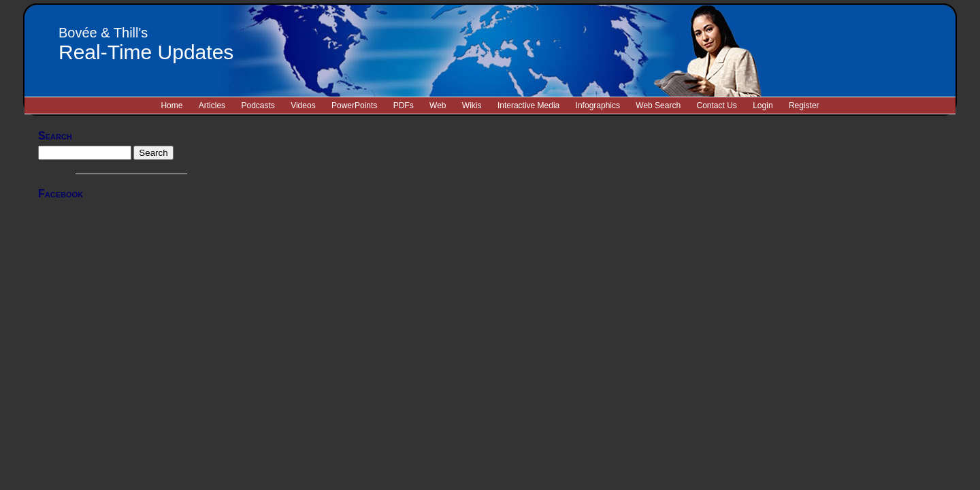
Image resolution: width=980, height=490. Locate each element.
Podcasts (258, 105)
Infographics (598, 105)
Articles (212, 105)
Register (804, 105)
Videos (303, 105)
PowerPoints (354, 105)
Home (171, 105)
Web (438, 105)
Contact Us (716, 105)
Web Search (658, 105)
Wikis (472, 105)
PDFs (404, 105)
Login (763, 105)
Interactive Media (528, 105)
